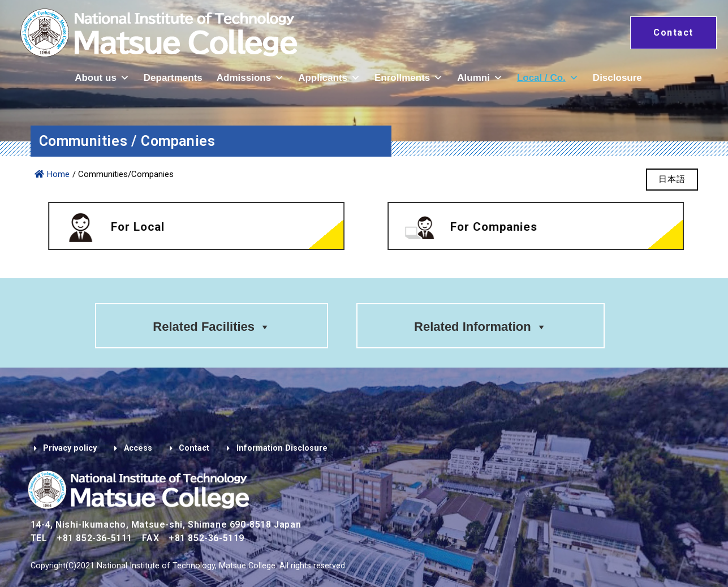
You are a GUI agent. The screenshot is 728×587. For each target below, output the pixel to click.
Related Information (481, 327)
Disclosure (617, 78)
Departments (173, 78)
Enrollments (409, 78)
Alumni (480, 78)
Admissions (250, 78)
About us (102, 78)
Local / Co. (548, 78)
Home (52, 174)
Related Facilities (212, 327)
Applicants (329, 78)
